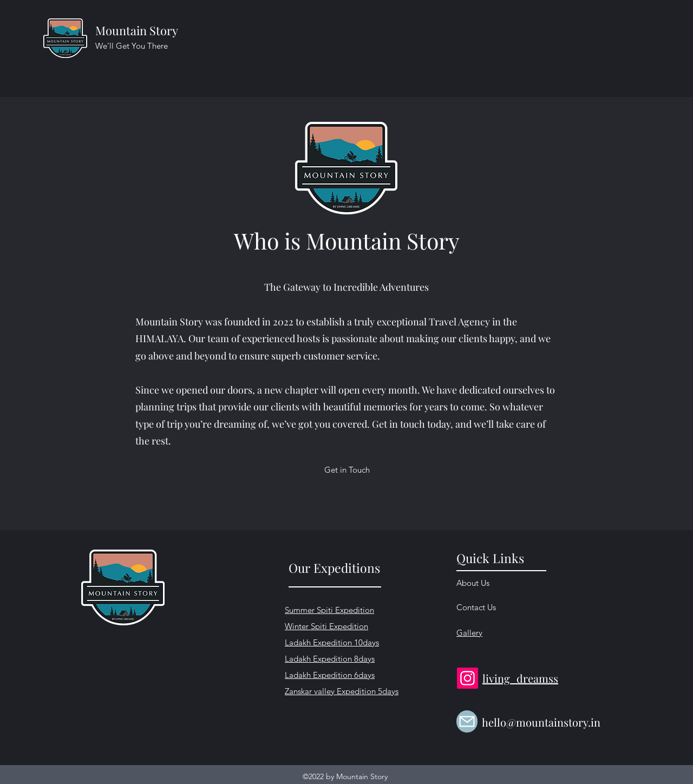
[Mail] (467, 721)
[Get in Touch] (347, 470)
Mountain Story (137, 30)
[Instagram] (468, 678)
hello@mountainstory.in (541, 722)
